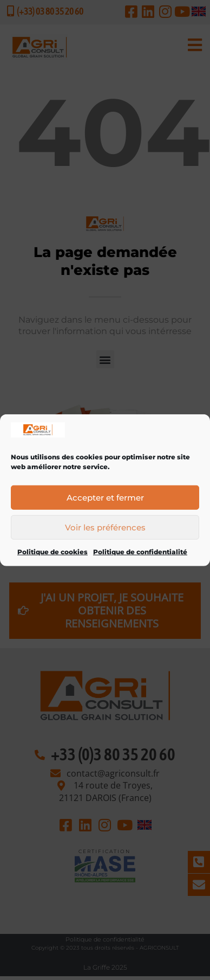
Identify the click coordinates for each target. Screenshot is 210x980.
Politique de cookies (52, 561)
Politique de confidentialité (140, 561)
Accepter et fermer (105, 506)
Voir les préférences (105, 536)
